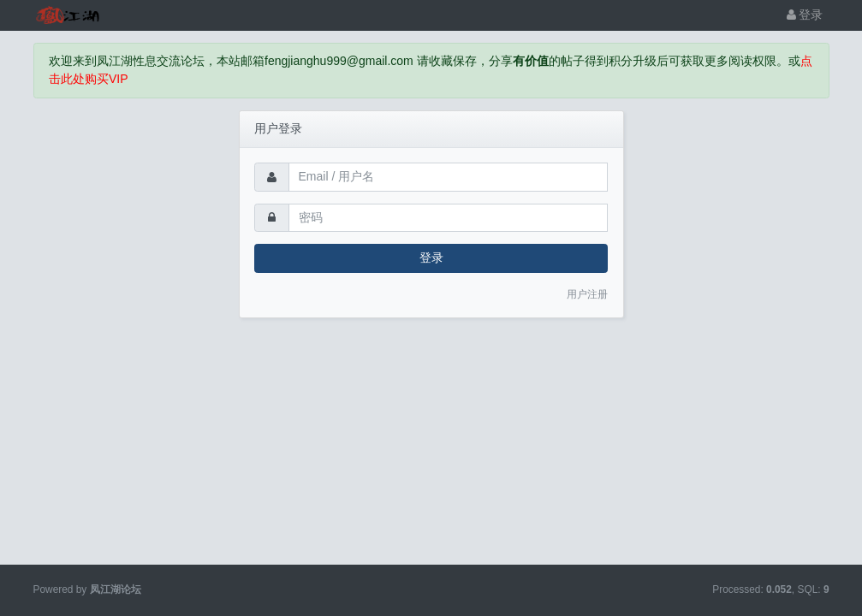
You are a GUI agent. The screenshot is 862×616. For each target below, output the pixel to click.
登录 (805, 15)
